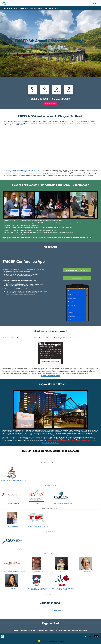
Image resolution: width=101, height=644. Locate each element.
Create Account (7, 8)
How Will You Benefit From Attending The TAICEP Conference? (50, 185)
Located (96, 430)
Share (91, 636)
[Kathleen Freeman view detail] (36, 563)
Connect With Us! (50, 603)
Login (95, 3)
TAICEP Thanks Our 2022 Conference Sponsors (51, 451)
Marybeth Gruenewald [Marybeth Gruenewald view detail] (88, 572)
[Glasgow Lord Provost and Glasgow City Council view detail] (12, 472)
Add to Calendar (50, 103)
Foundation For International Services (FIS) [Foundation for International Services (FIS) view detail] (38, 526)
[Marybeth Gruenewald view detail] (86, 563)
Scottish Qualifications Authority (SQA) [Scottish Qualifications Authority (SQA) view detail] (13, 549)
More (55, 8)
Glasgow (47, 8)
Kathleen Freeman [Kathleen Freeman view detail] (38, 572)
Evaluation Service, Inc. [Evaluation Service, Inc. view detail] (14, 503)
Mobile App (50, 247)
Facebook (57, 611)
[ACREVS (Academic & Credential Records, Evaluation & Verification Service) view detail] (36, 580)
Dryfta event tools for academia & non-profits (52, 641)
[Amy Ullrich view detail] (12, 580)
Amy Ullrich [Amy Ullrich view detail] (13, 588)
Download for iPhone (77, 278)
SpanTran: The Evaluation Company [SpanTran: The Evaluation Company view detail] (63, 503)
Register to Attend (20, 8)
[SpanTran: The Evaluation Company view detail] (61, 495)
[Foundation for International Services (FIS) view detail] (36, 518)
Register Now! (50, 623)
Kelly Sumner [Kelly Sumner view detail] (63, 572)
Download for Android (77, 270)
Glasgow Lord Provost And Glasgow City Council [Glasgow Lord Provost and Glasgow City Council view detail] (13, 481)
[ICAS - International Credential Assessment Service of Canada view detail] (61, 580)
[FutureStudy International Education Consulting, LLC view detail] (12, 563)
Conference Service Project (51, 331)
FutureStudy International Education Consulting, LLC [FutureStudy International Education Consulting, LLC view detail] (13, 572)
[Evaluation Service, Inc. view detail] (12, 495)
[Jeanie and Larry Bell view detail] (12, 518)
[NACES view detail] (36, 495)
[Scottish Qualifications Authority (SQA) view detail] (12, 541)
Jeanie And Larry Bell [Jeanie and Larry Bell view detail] (14, 526)
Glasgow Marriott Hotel (51, 384)
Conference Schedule (35, 8)
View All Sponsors (50, 595)
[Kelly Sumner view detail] (61, 563)
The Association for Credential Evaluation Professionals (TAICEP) (22, 170)
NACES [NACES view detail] (38, 503)
